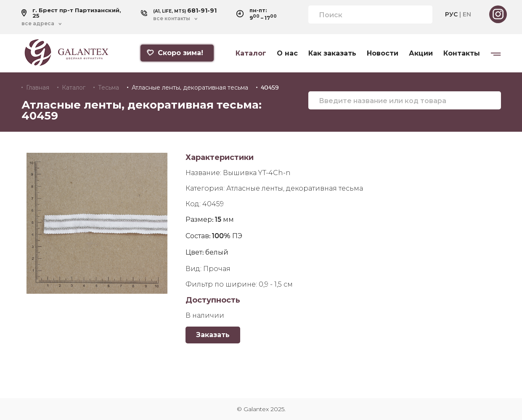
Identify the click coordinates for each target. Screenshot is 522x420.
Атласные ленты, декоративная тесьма (190, 88)
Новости (383, 53)
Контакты (462, 53)
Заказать (213, 335)
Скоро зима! (175, 53)
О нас (287, 53)
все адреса (38, 24)
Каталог (251, 53)
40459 (270, 88)
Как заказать (332, 53)
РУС (451, 14)
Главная (38, 88)
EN (467, 14)
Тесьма (109, 88)
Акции (421, 53)
